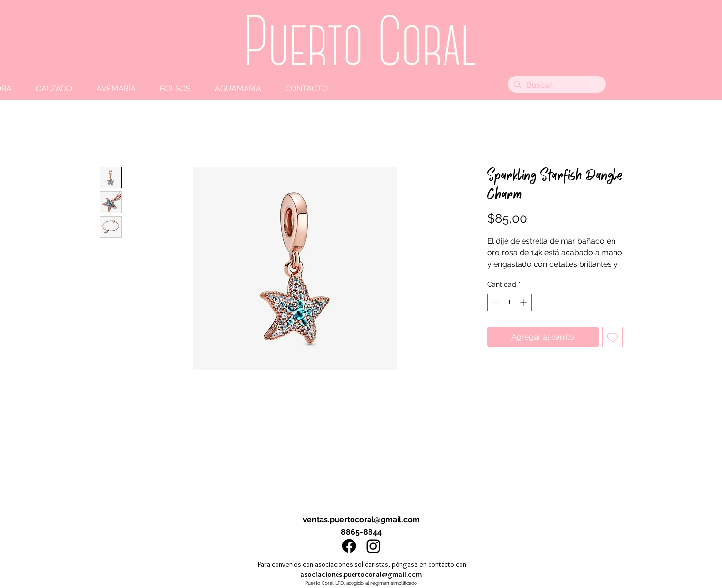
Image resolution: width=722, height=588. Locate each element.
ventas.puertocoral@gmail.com (361, 519)
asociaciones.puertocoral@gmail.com (361, 574)
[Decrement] (495, 302)
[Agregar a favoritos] (613, 337)
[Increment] (524, 302)
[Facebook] (349, 546)
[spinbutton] (509, 302)
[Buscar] (556, 85)
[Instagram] (373, 546)
